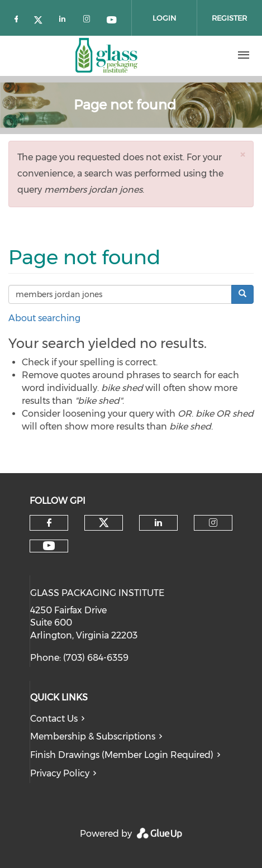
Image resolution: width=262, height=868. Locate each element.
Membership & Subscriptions (93, 736)
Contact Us (54, 719)
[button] (242, 154)
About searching (44, 318)
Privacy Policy (60, 773)
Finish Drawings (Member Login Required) (122, 755)
